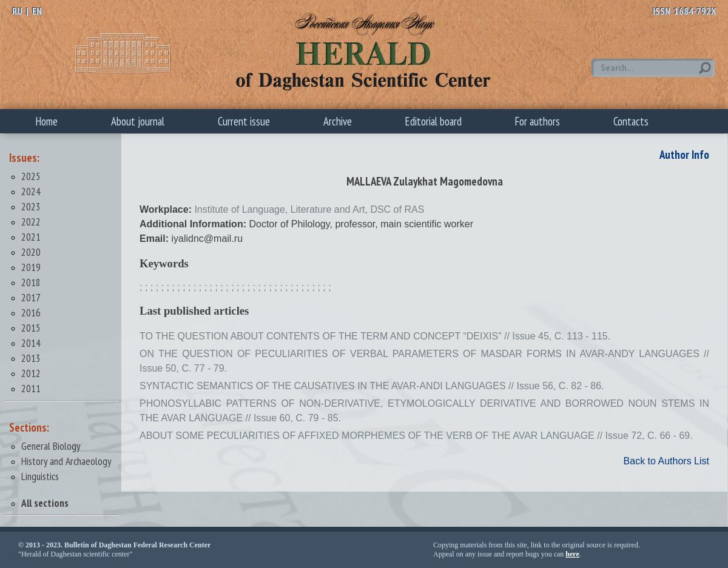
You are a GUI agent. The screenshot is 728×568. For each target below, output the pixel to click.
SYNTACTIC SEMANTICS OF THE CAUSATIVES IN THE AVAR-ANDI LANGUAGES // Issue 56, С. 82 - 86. (372, 386)
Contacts (631, 121)
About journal (138, 121)
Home (47, 121)
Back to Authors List (666, 461)
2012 (31, 373)
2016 (31, 312)
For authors (538, 121)
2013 (31, 358)
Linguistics (40, 476)
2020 (31, 252)
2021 (31, 237)
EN (37, 11)
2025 (31, 176)
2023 (31, 206)
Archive (338, 121)
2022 (31, 222)
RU (17, 11)
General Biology (51, 446)
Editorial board (433, 121)
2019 (31, 267)
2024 (31, 191)
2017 (31, 297)
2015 (31, 328)
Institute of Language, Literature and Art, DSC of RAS (309, 209)
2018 (31, 282)
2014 (31, 343)
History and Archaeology (66, 461)
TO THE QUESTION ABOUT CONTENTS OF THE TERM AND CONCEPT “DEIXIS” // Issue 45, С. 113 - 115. (375, 336)
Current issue (244, 121)
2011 (31, 388)
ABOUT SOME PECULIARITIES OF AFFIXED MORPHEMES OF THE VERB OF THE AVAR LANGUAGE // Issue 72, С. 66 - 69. (416, 436)
